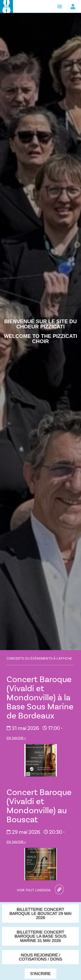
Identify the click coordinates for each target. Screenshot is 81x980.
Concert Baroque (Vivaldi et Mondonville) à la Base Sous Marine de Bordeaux (40, 697)
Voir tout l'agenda (34, 890)
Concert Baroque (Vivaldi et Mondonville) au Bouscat (39, 805)
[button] (60, 6)
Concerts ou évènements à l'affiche (39, 658)
